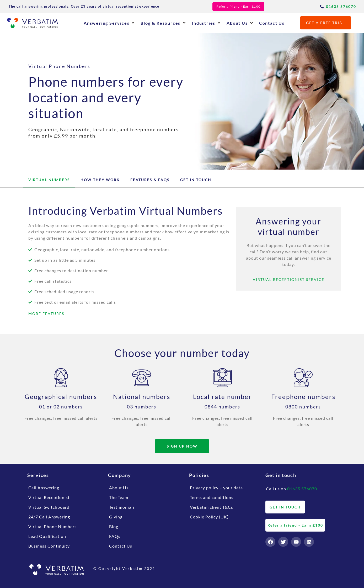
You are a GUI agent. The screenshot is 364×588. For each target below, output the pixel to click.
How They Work (100, 180)
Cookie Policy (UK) (209, 517)
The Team (119, 498)
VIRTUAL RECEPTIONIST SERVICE (289, 279)
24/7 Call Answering (49, 517)
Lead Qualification (47, 536)
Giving (116, 517)
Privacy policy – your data (216, 488)
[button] (109, 23)
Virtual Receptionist (49, 498)
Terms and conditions (212, 498)
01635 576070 (302, 489)
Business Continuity (49, 546)
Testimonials (122, 507)
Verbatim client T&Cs (212, 507)
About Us (119, 488)
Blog (114, 527)
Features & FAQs (150, 180)
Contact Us (121, 546)
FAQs (115, 536)
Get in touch (196, 180)
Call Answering (44, 488)
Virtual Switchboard (49, 507)
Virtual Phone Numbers (52, 527)
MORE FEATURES (46, 314)
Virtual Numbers (49, 180)
